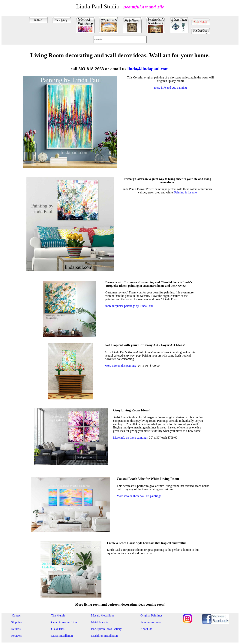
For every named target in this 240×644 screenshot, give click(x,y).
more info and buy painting (170, 88)
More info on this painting (120, 366)
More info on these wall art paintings (139, 496)
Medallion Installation (104, 636)
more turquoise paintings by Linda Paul (129, 306)
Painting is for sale (185, 192)
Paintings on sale (151, 622)
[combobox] (120, 39)
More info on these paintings (130, 438)
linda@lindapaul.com (148, 69)
